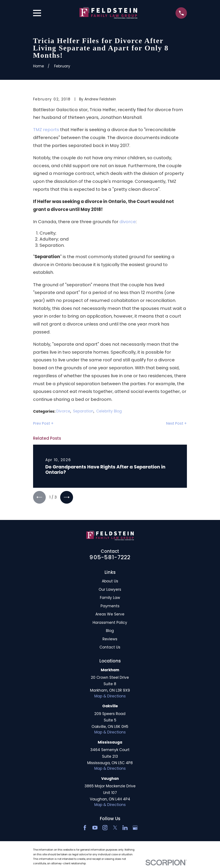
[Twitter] (115, 828)
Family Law (110, 598)
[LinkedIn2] (125, 828)
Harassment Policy (110, 623)
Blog (110, 631)
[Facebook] (85, 828)
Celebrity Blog (109, 411)
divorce (128, 222)
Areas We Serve (110, 615)
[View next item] (67, 498)
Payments (110, 606)
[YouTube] (95, 828)
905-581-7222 (110, 558)
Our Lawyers (110, 590)
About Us (110, 582)
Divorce (63, 411)
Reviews (110, 639)
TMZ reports (46, 130)
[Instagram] (105, 828)
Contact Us (110, 648)
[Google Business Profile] (135, 828)
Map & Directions (110, 697)
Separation (83, 411)
